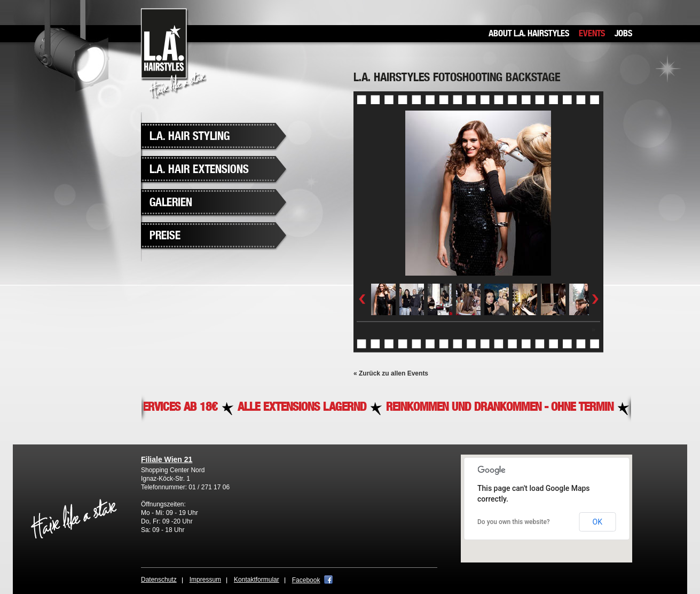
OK (597, 522)
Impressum (205, 580)
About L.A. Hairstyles (529, 34)
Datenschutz (159, 580)
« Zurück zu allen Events (391, 373)
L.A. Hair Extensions (199, 170)
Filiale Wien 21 (167, 459)
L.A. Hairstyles (174, 54)
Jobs (623, 34)
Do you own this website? (514, 522)
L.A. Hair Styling (190, 136)
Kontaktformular (257, 580)
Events (592, 34)
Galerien (171, 203)
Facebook (306, 580)
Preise (165, 236)
